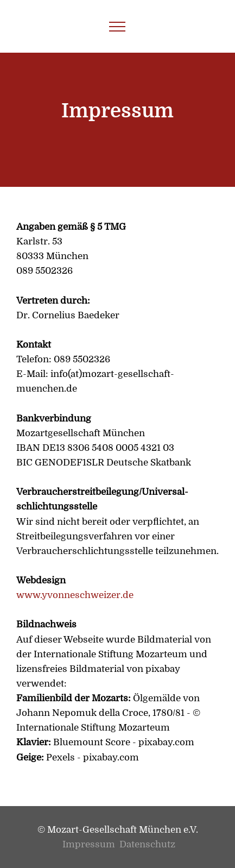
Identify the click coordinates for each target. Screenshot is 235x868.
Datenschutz (147, 844)
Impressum (90, 844)
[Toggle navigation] (117, 27)
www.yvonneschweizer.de (75, 595)
